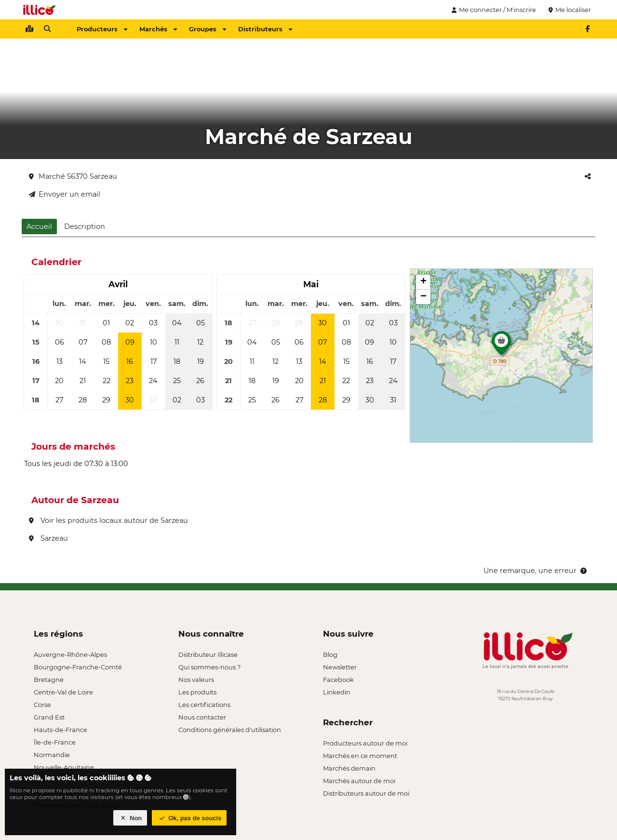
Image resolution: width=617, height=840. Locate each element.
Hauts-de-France (60, 730)
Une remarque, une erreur (536, 571)
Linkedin (337, 692)
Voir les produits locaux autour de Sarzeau (108, 520)
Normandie (52, 755)
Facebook (338, 680)
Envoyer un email (65, 194)
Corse (42, 705)
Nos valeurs (196, 680)
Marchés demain (349, 768)
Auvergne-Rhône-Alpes (70, 654)
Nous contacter (202, 717)
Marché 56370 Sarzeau (73, 176)
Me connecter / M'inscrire (493, 10)
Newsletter (340, 667)
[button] (501, 346)
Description (85, 227)
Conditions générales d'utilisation (230, 730)
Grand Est (49, 717)
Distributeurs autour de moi (366, 793)
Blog (330, 654)
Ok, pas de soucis (189, 818)
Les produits (197, 692)
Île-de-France (55, 742)
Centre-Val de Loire (63, 692)
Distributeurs (265, 29)
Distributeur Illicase (208, 654)
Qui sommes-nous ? (209, 667)
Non (130, 818)
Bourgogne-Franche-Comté (78, 667)
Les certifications (204, 705)
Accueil (39, 227)
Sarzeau (48, 538)
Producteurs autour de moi (365, 743)
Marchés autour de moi (359, 781)
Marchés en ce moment (360, 756)
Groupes (208, 29)
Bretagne (49, 680)
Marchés (158, 29)
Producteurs (102, 29)
